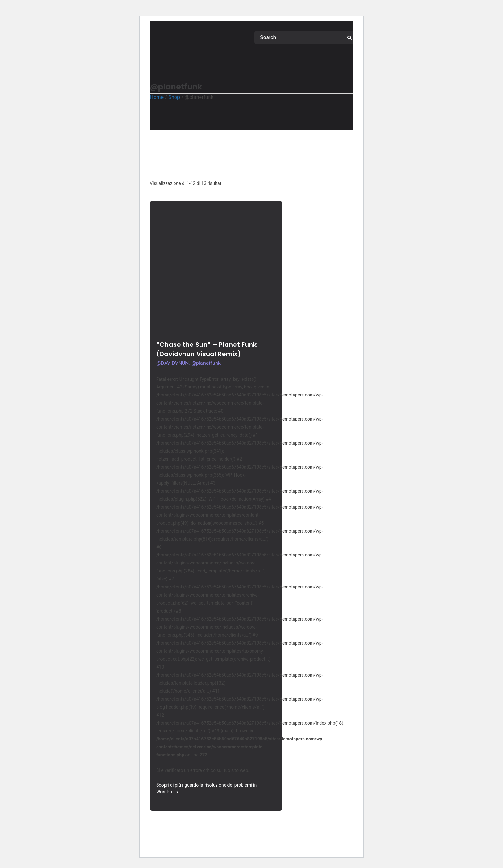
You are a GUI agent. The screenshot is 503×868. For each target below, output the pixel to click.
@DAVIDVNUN (172, 363)
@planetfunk (206, 363)
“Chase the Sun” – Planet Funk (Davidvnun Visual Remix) (206, 349)
